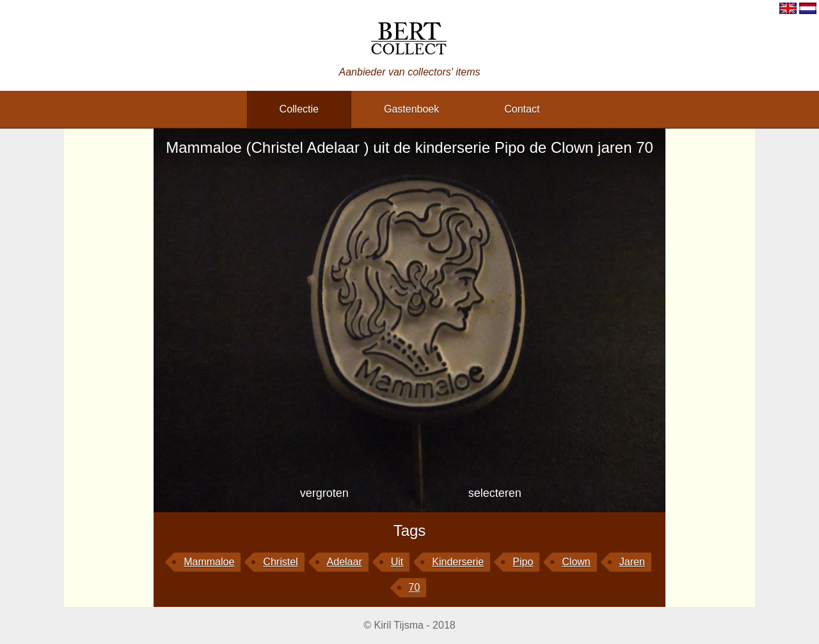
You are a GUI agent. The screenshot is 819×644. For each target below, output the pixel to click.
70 (415, 587)
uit (397, 562)
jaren (632, 562)
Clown (576, 562)
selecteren (495, 493)
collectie (299, 109)
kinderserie (458, 562)
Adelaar (345, 562)
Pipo (523, 562)
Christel (280, 562)
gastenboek (411, 109)
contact (522, 109)
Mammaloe (209, 562)
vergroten (324, 493)
